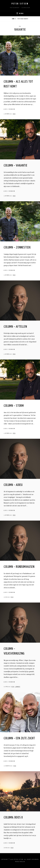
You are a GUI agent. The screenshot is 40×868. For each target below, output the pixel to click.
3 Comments (17, 687)
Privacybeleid (20, 862)
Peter (14, 114)
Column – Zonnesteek (17, 247)
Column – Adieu (13, 485)
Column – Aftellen (15, 327)
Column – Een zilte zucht (19, 738)
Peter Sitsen (20, 4)
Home (13, 19)
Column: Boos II (13, 817)
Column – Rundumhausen (19, 567)
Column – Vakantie (16, 166)
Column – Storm (14, 406)
